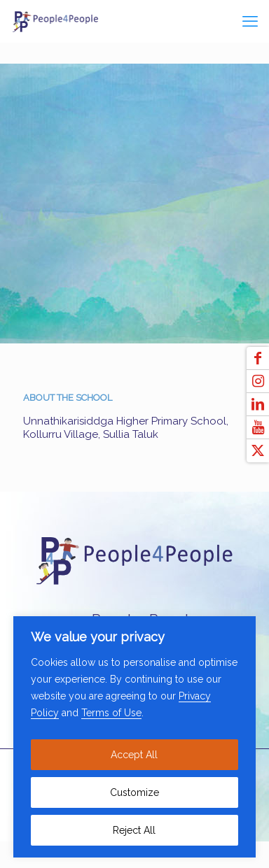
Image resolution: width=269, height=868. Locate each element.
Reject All (134, 830)
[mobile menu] (250, 21)
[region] (134, 737)
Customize (134, 792)
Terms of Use (111, 713)
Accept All (134, 755)
